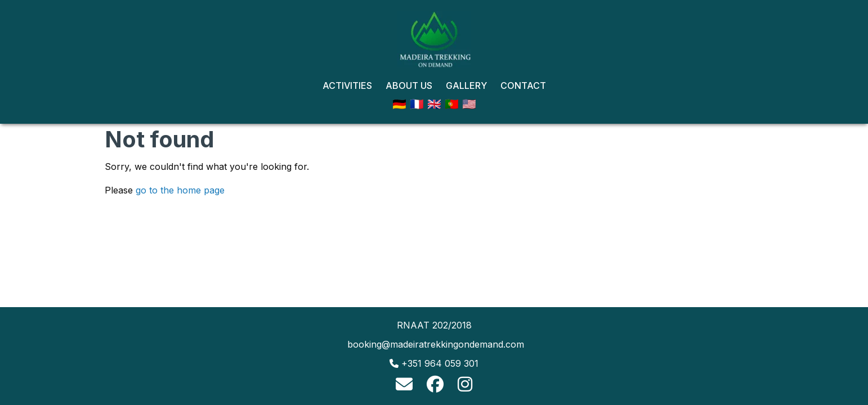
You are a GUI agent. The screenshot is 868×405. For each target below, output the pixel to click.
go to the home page (180, 190)
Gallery (466, 85)
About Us (409, 85)
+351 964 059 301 (440, 363)
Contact (523, 85)
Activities (347, 85)
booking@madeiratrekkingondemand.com (436, 344)
